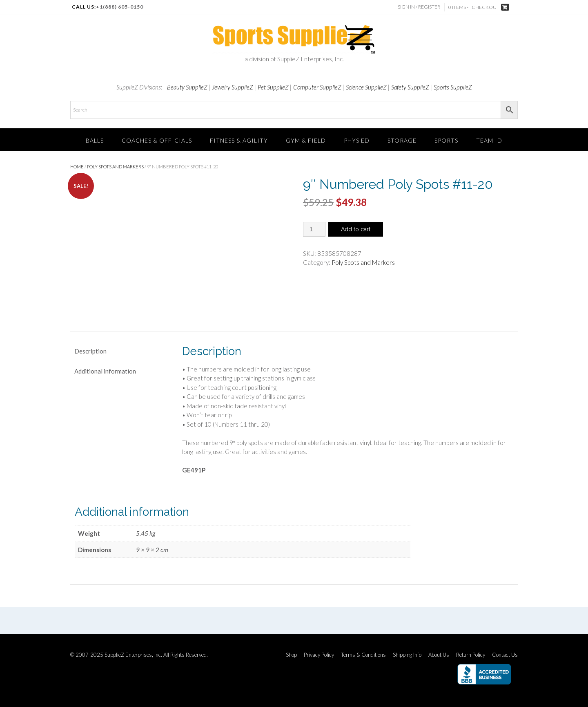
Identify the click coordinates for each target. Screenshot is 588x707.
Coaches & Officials (157, 140)
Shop (291, 655)
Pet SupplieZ (273, 87)
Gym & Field (306, 140)
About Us (439, 655)
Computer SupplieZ (317, 87)
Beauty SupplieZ (187, 87)
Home (77, 167)
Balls (95, 140)
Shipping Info (407, 655)
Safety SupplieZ (410, 87)
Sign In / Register (419, 7)
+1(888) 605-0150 (120, 7)
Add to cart (356, 229)
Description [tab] (90, 351)
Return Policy (471, 655)
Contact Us (505, 655)
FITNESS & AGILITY (239, 140)
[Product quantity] (314, 229)
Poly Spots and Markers (115, 167)
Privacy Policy (319, 655)
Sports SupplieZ (453, 87)
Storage (402, 140)
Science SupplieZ (366, 87)
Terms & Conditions (363, 655)
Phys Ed (357, 140)
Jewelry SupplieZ (233, 87)
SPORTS (446, 140)
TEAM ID (489, 140)
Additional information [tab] (105, 371)
